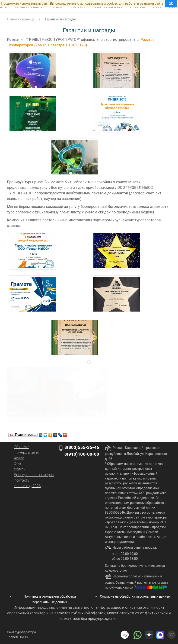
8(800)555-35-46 (82, 447)
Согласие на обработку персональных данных (135, 596)
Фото (18, 464)
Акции (19, 458)
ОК (171, 4)
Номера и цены (27, 452)
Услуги (20, 469)
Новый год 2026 (27, 486)
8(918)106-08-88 (82, 454)
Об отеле (21, 447)
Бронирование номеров (34, 475)
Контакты (22, 480)
